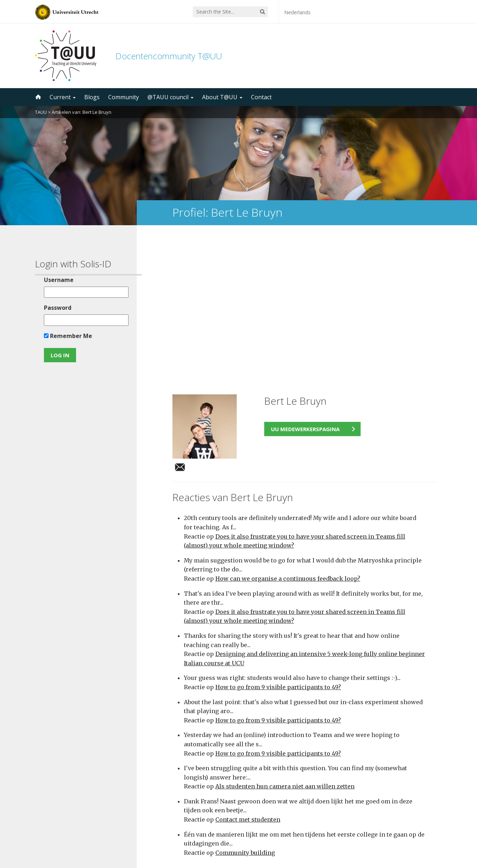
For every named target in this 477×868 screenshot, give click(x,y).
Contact (261, 97)
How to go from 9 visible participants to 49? (278, 539)
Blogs (92, 97)
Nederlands (297, 12)
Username (56, 280)
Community (124, 97)
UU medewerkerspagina (305, 281)
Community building (245, 705)
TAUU (41, 112)
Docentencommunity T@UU (169, 56)
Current (63, 97)
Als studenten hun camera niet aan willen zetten (285, 639)
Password (55, 308)
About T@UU (222, 97)
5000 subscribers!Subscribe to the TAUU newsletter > (307, 774)
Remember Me (66, 336)
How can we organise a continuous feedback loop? (288, 431)
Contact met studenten (248, 672)
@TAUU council (170, 97)
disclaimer (429, 834)
